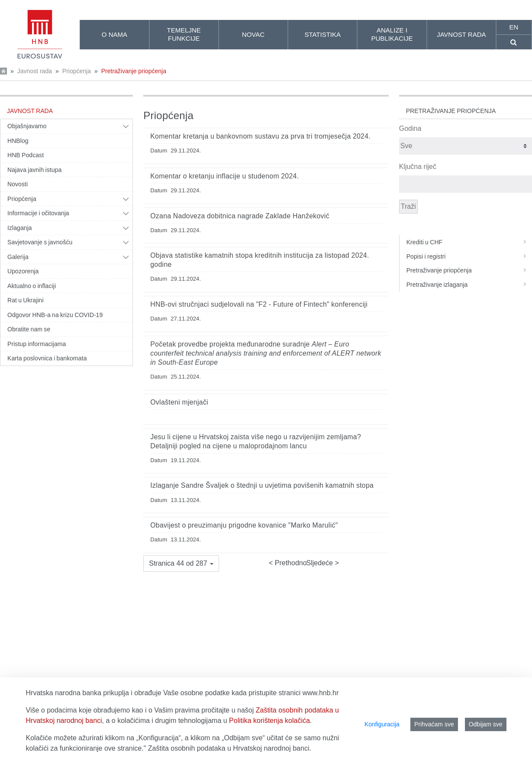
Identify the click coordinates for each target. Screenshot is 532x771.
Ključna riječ (418, 167)
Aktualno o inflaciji (32, 286)
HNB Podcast (26, 155)
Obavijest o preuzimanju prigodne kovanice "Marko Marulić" (244, 525)
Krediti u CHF (469, 242)
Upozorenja (23, 271)
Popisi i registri (469, 256)
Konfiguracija (382, 724)
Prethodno (290, 563)
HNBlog (18, 141)
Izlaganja (20, 228)
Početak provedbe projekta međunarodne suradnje (266, 353)
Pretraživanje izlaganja (469, 285)
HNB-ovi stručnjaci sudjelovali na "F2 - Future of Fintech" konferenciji (259, 304)
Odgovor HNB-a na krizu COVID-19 (55, 315)
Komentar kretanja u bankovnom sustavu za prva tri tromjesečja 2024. (260, 136)
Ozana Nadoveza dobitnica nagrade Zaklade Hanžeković (240, 216)
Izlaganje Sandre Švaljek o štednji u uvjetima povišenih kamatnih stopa (262, 485)
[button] (181, 564)
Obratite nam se (29, 329)
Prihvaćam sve (434, 724)
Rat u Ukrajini (26, 300)
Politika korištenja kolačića (269, 721)
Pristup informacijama (37, 344)
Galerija (18, 257)
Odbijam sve (486, 724)
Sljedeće (321, 563)
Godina (410, 128)
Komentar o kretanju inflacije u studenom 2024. (224, 176)
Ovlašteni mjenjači (179, 402)
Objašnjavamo (27, 126)
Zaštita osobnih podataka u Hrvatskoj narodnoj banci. (230, 748)
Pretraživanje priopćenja (134, 71)
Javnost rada (35, 71)
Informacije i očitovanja (38, 213)
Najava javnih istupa (34, 170)
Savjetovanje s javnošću (40, 242)
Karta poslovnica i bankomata (47, 358)
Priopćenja (77, 71)
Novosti (18, 184)
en (514, 27)
